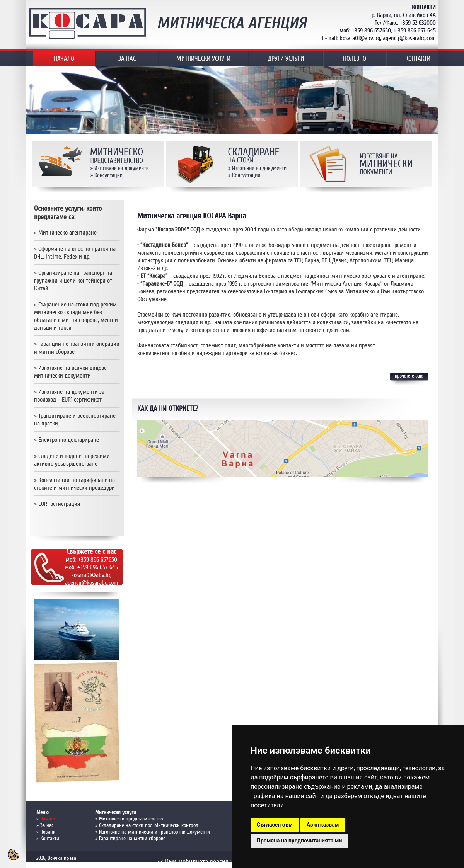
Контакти (50, 838)
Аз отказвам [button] (323, 825)
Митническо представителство (131, 819)
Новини (48, 832)
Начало (48, 819)
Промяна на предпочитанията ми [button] (299, 841)
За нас (47, 825)
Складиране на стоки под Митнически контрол (149, 825)
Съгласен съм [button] (275, 825)
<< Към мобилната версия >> (197, 861)
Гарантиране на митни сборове (132, 838)
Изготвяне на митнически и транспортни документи (154, 832)
